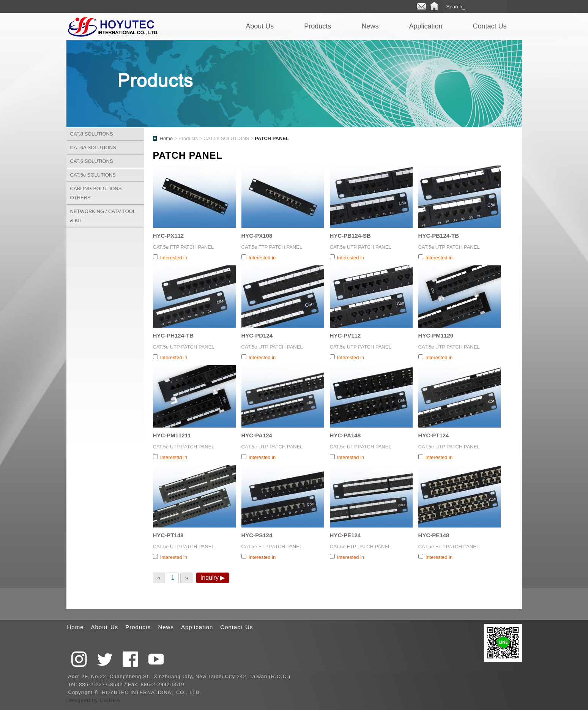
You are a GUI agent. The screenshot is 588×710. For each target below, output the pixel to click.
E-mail (421, 6)
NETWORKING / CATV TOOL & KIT (103, 216)
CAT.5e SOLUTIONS (93, 175)
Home (434, 6)
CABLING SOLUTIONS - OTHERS (98, 193)
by (96, 700)
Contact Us (489, 26)
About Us (260, 26)
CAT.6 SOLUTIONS (92, 161)
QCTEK (113, 26)
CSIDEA (110, 700)
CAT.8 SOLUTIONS (92, 134)
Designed (79, 700)
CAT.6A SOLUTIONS (93, 148)
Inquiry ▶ (213, 578)
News (370, 26)
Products (318, 26)
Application (426, 26)
